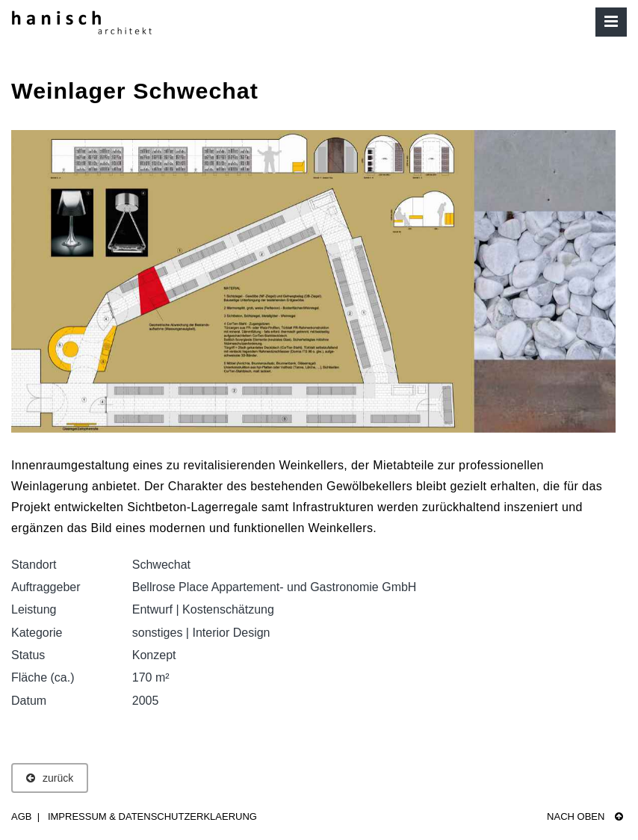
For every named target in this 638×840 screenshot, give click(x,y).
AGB (21, 816)
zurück (50, 778)
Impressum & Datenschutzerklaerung (152, 816)
